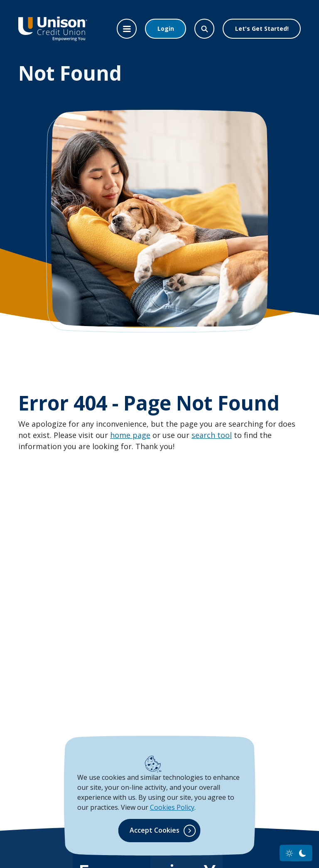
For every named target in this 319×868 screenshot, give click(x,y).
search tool (212, 435)
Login (166, 28)
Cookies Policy (172, 807)
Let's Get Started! (262, 28)
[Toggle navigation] (127, 29)
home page (130, 435)
